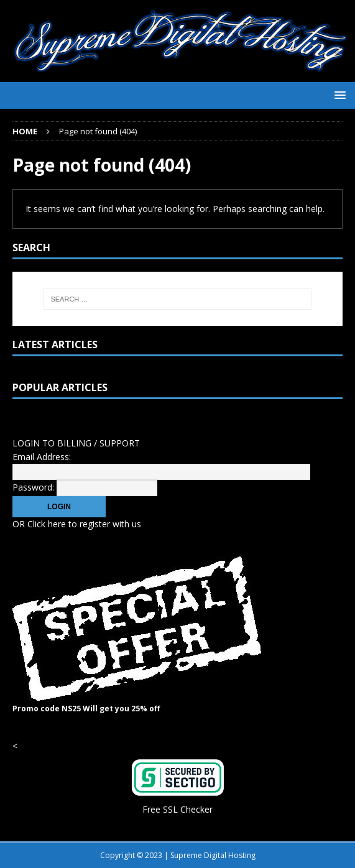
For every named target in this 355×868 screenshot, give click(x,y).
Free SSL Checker (178, 809)
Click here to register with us (84, 524)
